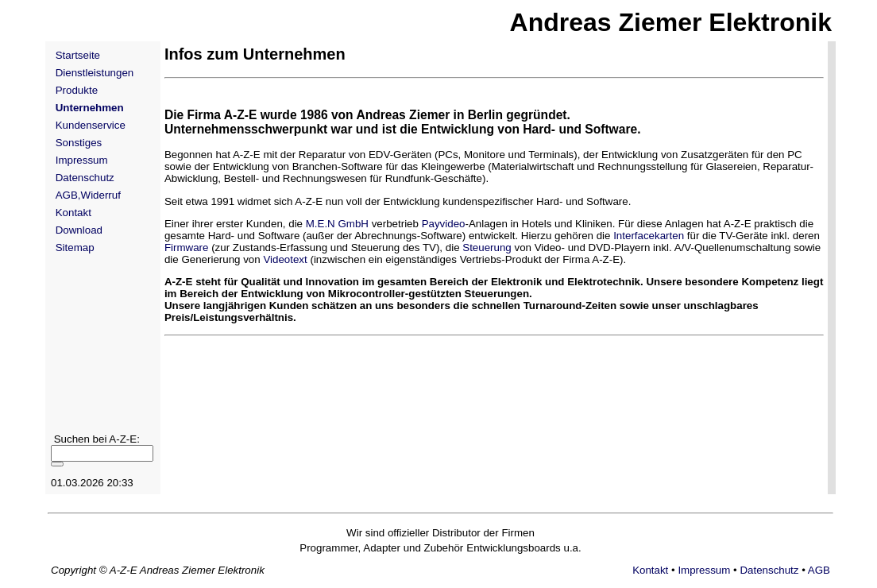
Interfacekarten (649, 236)
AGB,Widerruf (88, 195)
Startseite (78, 55)
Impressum (82, 160)
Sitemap (75, 248)
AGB (819, 570)
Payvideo (444, 224)
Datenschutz (85, 178)
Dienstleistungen (95, 73)
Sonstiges (79, 143)
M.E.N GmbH (337, 224)
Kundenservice (91, 125)
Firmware (187, 248)
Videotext (285, 259)
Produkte (77, 90)
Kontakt (73, 213)
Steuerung (487, 248)
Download (79, 230)
